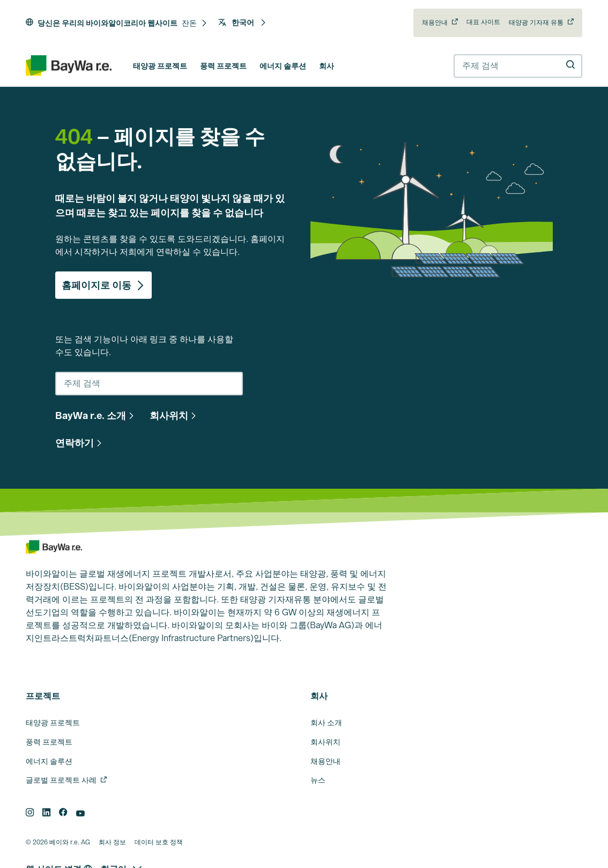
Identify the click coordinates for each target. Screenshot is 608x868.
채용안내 (435, 23)
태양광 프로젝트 (160, 66)
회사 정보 (112, 842)
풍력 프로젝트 (223, 66)
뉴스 (318, 780)
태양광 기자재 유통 (536, 23)
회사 (327, 66)
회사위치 (325, 742)
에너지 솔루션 (283, 66)
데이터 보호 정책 (159, 842)
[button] (195, 24)
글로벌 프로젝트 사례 (61, 780)
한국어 (242, 23)
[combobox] (518, 66)
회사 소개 (326, 723)
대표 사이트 (483, 22)
